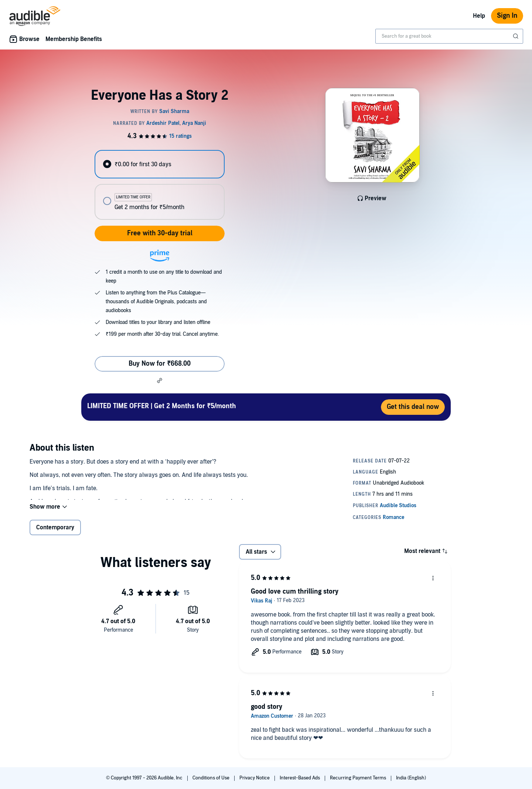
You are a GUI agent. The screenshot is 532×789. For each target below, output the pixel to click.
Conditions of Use (212, 778)
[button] (160, 380)
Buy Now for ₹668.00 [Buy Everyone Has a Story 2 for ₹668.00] (160, 364)
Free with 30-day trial (160, 233)
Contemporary (55, 533)
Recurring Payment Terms (359, 778)
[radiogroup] (160, 185)
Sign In (507, 16)
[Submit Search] (516, 36)
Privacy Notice (255, 778)
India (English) (411, 778)
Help (479, 16)
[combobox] (449, 36)
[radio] (160, 164)
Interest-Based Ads (300, 778)
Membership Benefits (74, 39)
